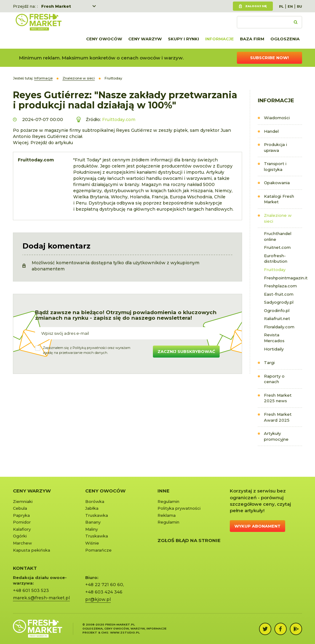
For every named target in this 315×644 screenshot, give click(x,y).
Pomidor (22, 522)
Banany (93, 522)
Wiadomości (277, 118)
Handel (271, 131)
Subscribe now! (269, 58)
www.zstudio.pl (125, 632)
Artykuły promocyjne (276, 436)
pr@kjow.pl (98, 599)
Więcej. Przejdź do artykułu (43, 143)
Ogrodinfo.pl (277, 310)
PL (281, 6)
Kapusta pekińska (32, 550)
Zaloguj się (256, 6)
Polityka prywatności (179, 508)
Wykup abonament (257, 526)
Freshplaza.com (280, 286)
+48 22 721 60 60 (104, 585)
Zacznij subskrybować (186, 351)
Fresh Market (56, 6)
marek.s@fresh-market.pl (41, 598)
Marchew (22, 543)
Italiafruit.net (277, 318)
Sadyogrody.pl (279, 302)
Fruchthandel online (278, 236)
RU (299, 6)
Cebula (20, 508)
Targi (269, 363)
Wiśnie (92, 543)
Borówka (95, 501)
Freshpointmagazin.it (283, 278)
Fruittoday (275, 269)
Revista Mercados (274, 338)
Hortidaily (274, 349)
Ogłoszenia (285, 39)
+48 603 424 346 (104, 592)
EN (290, 6)
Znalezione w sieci (278, 218)
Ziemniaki (23, 501)
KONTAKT (25, 568)
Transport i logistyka (275, 166)
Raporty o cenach (274, 379)
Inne (163, 491)
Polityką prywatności (90, 348)
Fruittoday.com (119, 119)
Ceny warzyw (145, 39)
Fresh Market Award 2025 (278, 417)
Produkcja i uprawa (275, 147)
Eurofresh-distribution (276, 259)
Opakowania (277, 183)
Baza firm (252, 39)
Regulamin (168, 501)
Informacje (219, 39)
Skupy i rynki (183, 39)
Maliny (92, 529)
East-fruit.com (279, 294)
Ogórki (20, 536)
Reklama (167, 515)
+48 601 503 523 (31, 590)
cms (105, 632)
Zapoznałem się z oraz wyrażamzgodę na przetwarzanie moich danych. (87, 350)
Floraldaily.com (279, 327)
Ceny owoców (104, 39)
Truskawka (97, 515)
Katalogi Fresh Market (279, 199)
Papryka (21, 515)
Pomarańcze (98, 550)
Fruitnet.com (277, 247)
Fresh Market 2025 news (278, 398)
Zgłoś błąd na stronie (189, 540)
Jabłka (92, 508)
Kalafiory (22, 529)
